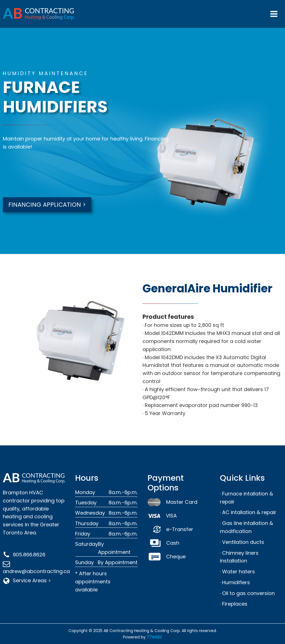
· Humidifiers (235, 582)
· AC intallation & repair (248, 512)
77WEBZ (154, 637)
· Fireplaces (234, 604)
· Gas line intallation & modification (246, 527)
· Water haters (237, 572)
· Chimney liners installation (239, 557)
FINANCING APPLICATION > (47, 205)
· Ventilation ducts (242, 542)
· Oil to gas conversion (247, 593)
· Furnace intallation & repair (246, 498)
